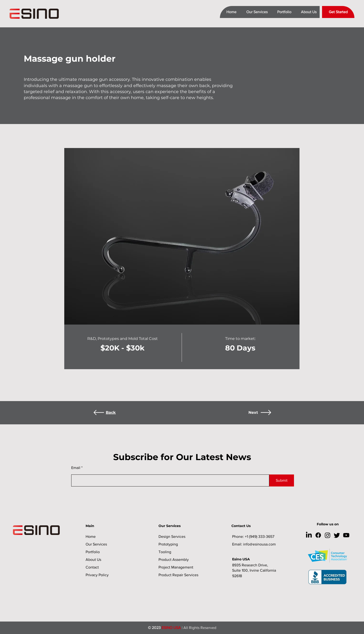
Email (76, 468)
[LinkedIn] (309, 535)
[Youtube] (346, 535)
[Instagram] (328, 535)
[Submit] (282, 480)
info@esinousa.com (259, 544)
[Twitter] (337, 535)
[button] (255, 12)
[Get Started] (338, 12)
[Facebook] (318, 535)
